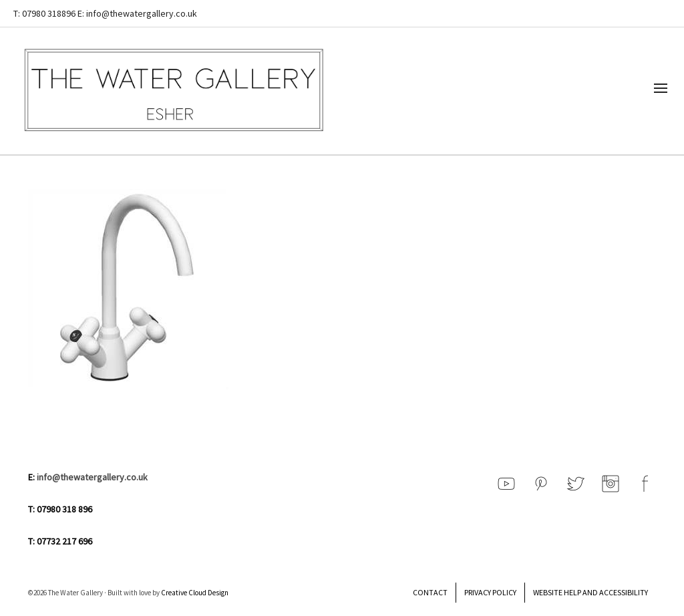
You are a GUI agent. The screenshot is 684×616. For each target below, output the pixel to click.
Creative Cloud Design (195, 593)
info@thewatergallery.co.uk (92, 477)
